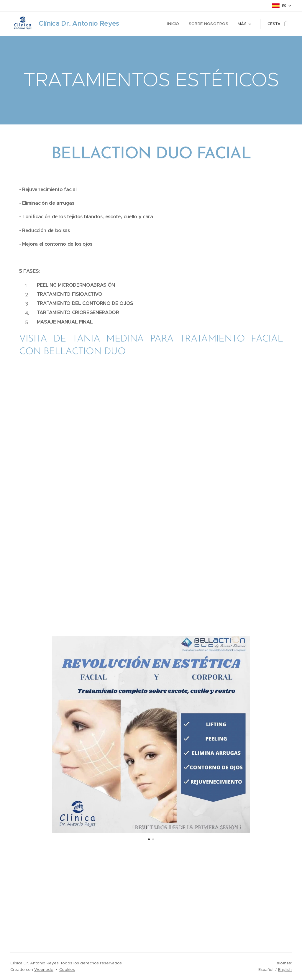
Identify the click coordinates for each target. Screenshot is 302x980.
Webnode (44, 970)
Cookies (67, 970)
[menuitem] (177, 24)
